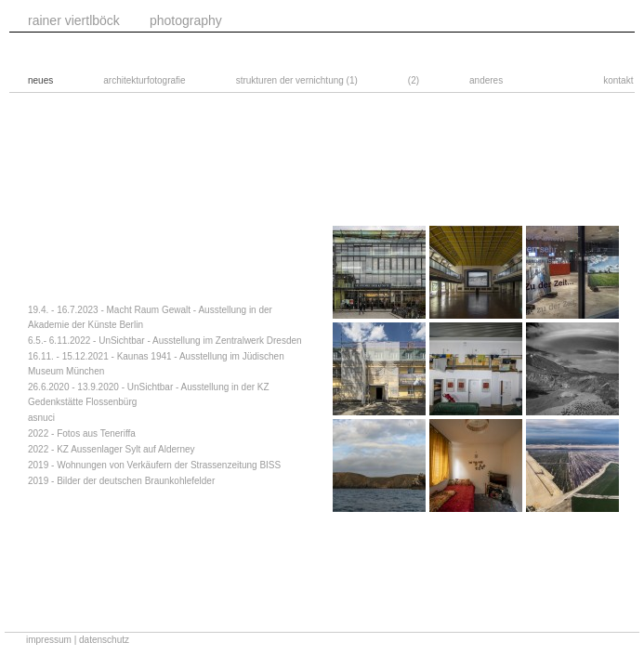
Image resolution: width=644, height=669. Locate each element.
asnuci (41, 418)
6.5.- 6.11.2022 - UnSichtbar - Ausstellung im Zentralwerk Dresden (165, 341)
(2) (414, 80)
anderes (486, 80)
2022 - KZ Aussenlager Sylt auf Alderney (112, 449)
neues (40, 80)
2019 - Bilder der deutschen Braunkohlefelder (121, 481)
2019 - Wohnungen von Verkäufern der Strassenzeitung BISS (154, 465)
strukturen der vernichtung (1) (297, 80)
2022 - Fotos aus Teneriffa (82, 433)
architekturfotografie (144, 80)
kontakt (618, 80)
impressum (49, 640)
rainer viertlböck (74, 20)
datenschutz (104, 640)
